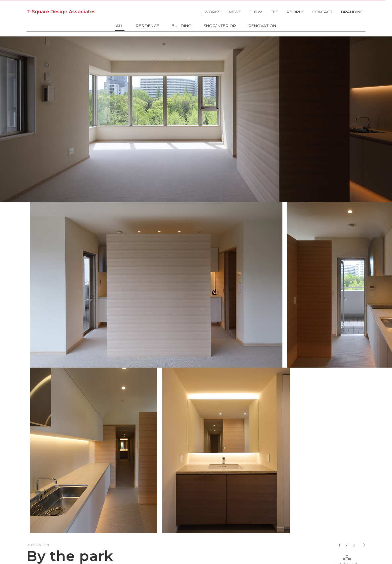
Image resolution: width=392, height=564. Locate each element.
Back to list (43, 421)
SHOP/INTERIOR (220, 26)
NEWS (235, 12)
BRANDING (352, 12)
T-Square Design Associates (61, 12)
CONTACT (322, 12)
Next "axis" (345, 421)
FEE (274, 12)
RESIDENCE (147, 26)
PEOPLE (295, 12)
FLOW (256, 12)
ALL (120, 26)
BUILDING (181, 26)
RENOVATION (262, 26)
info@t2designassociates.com (196, 493)
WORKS (212, 12)
